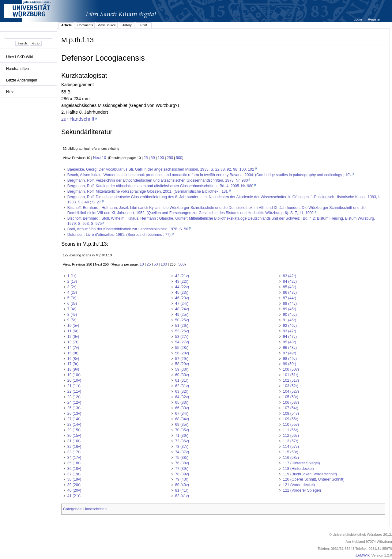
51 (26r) (182, 326)
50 (153, 158)
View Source (107, 25)
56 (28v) (182, 353)
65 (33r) (182, 402)
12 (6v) (73, 337)
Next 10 (100, 158)
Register (374, 19)
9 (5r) (72, 320)
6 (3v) (72, 304)
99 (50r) (290, 364)
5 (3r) (72, 298)
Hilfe (10, 92)
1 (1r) (72, 276)
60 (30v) (182, 375)
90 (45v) (290, 315)
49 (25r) (182, 315)
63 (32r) (182, 391)
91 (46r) (290, 320)
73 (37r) (182, 447)
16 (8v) (73, 359)
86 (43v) (290, 293)
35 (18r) (74, 463)
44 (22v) (182, 287)
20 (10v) (74, 380)
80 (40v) (182, 485)
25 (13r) (74, 408)
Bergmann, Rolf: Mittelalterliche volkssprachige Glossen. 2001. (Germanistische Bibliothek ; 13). (148, 191)
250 (170, 158)
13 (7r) (73, 342)
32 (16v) (74, 447)
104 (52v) (291, 391)
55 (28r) (182, 348)
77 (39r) (182, 469)
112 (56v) (291, 436)
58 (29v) (182, 364)
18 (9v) (73, 369)
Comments (85, 25)
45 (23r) (182, 293)
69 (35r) (182, 425)
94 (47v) (290, 337)
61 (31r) (182, 380)
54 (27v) (182, 342)
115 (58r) (291, 452)
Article (67, 25)
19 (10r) (74, 375)
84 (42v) (290, 281)
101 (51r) (291, 375)
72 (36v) (182, 441)
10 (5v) (73, 326)
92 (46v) (290, 326)
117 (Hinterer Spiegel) (302, 463)
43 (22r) (182, 281)
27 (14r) (74, 419)
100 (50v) (291, 369)
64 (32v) (182, 397)
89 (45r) (290, 309)
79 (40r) (182, 479)
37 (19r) (74, 474)
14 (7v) (73, 348)
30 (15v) (74, 436)
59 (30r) (182, 369)
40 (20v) (74, 490)
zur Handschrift (78, 119)
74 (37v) (182, 452)
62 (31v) (182, 386)
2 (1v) (72, 281)
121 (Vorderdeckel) (299, 485)
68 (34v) (182, 419)
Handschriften (17, 69)
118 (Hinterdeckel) (298, 469)
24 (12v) (74, 402)
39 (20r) (74, 485)
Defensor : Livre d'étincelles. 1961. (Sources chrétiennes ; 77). (120, 235)
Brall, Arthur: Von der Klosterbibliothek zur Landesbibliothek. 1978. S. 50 (128, 229)
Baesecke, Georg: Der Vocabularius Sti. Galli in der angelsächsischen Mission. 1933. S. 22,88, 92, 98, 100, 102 (161, 169)
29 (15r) (74, 430)
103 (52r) (291, 386)
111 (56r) (291, 430)
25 (146, 158)
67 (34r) (182, 414)
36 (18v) (74, 469)
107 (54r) (291, 408)
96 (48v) (290, 348)
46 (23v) (182, 298)
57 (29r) (182, 359)
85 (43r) (290, 287)
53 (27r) (182, 337)
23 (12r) (74, 397)
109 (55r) (291, 419)
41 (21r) (74, 496)
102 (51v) (291, 380)
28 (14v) (74, 425)
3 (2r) (72, 287)
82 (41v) (182, 496)
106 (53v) (291, 402)
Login (358, 19)
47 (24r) (182, 304)
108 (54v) (291, 414)
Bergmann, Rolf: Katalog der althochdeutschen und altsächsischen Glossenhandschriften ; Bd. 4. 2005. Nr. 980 (160, 186)
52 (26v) (182, 331)
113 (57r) (291, 441)
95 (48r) (290, 342)
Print (144, 25)
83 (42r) (290, 276)
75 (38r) (182, 458)
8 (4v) (72, 315)
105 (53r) (291, 397)
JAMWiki (363, 555)
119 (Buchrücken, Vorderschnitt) (310, 474)
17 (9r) (73, 364)
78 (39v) (182, 474)
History (127, 25)
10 (142, 264)
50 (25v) (182, 320)
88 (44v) (290, 304)
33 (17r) (74, 452)
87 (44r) (290, 298)
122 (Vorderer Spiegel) (302, 490)
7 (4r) (72, 309)
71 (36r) (182, 436)
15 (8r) (73, 353)
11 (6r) (73, 331)
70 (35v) (182, 430)
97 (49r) (290, 353)
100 (161, 158)
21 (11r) (74, 386)
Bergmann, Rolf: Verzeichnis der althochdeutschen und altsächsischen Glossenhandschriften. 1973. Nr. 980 (158, 180)
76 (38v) (182, 463)
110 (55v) (291, 425)
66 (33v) (182, 408)
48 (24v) (182, 309)
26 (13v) (74, 414)
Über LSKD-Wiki (19, 57)
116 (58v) (291, 458)
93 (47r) (290, 331)
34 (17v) (74, 458)
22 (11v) (74, 391)
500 (179, 158)
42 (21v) (182, 276)
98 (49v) (290, 359)
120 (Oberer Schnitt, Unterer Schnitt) (314, 479)
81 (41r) (182, 490)
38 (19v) (74, 479)
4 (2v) (72, 293)
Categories (72, 509)
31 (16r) (74, 441)
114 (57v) (291, 447)
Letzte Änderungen (22, 80)
